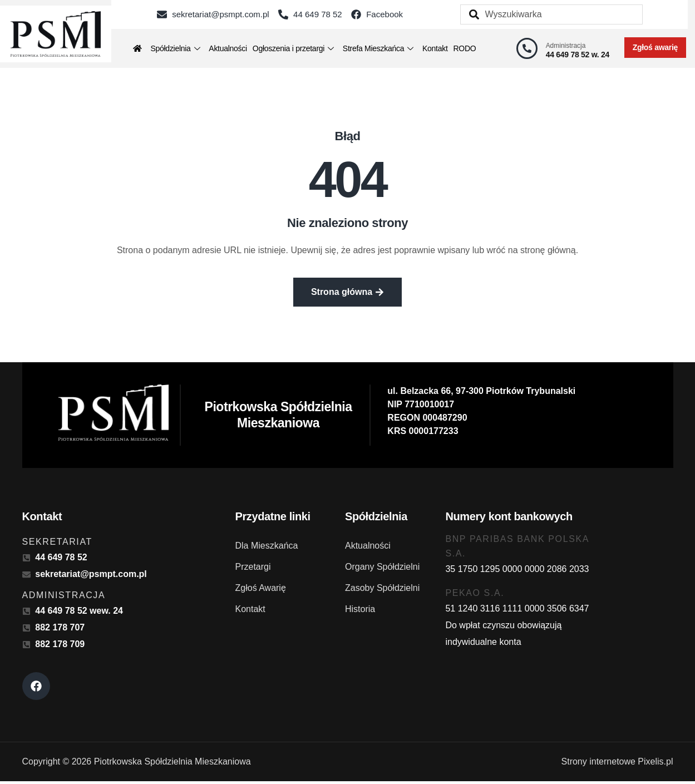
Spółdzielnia (175, 48)
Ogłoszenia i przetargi (293, 48)
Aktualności (228, 48)
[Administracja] (527, 48)
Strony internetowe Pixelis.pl (617, 764)
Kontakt (435, 48)
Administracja (566, 46)
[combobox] (551, 14)
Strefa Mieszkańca (378, 48)
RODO (465, 48)
